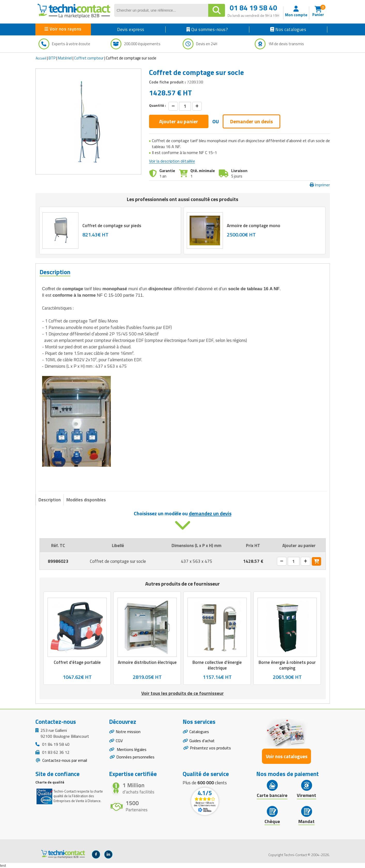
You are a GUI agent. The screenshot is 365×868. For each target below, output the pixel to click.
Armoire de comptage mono (253, 226)
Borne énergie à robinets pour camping (287, 665)
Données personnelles (135, 757)
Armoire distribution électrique (147, 662)
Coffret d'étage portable (77, 662)
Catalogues (199, 732)
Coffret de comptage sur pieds (112, 226)
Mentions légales (131, 750)
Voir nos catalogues (287, 756)
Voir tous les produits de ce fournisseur (182, 693)
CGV (119, 741)
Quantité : (157, 105)
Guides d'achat (202, 741)
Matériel (65, 58)
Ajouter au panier (179, 121)
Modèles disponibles (86, 500)
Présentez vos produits (210, 748)
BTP (52, 58)
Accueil (41, 58)
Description (50, 500)
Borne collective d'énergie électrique (217, 665)
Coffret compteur (89, 58)
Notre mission (128, 732)
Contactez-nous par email (64, 760)
